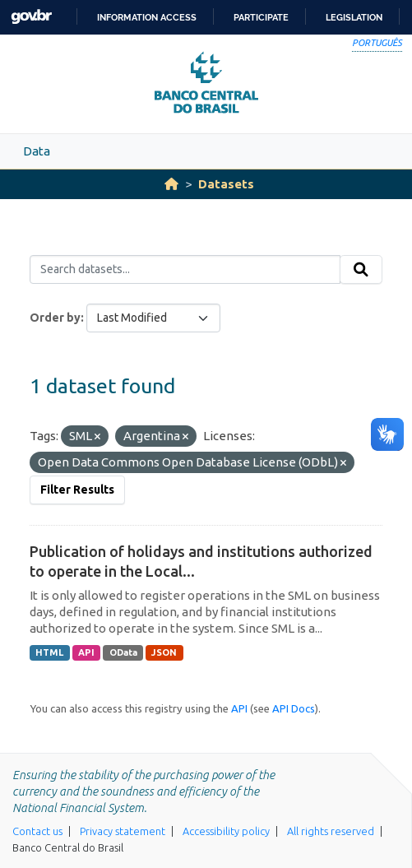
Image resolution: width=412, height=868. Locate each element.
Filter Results (77, 490)
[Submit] (361, 270)
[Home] (171, 184)
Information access (147, 17)
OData (123, 652)
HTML (49, 652)
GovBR (31, 17)
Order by (55, 318)
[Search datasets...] (185, 270)
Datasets (226, 184)
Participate (261, 17)
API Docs (294, 708)
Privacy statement (123, 831)
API (86, 652)
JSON (164, 652)
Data (37, 151)
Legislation (354, 17)
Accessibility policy (226, 831)
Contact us (37, 831)
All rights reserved (331, 831)
